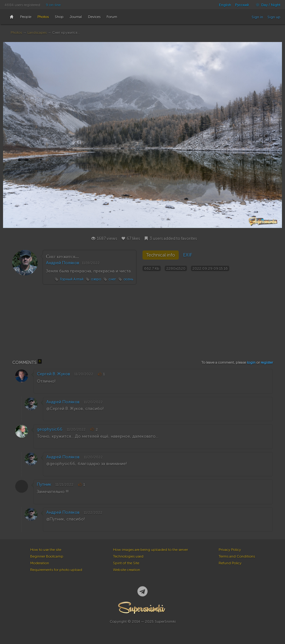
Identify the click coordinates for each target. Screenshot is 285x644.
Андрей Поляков (63, 263)
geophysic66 (50, 429)
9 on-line (53, 5)
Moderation (40, 563)
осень (128, 279)
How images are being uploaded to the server (150, 550)
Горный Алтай (72, 279)
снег (112, 279)
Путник (44, 484)
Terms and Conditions (237, 556)
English (225, 5)
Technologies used (128, 556)
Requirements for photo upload (56, 570)
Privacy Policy (230, 550)
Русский (242, 5)
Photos (16, 33)
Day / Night (267, 5)
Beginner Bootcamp (47, 556)
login (251, 362)
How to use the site (46, 550)
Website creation (127, 570)
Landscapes (37, 33)
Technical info (161, 255)
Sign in (257, 17)
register (267, 362)
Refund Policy (230, 563)
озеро (96, 279)
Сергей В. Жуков (53, 374)
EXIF (188, 255)
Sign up (274, 17)
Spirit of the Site (126, 563)
